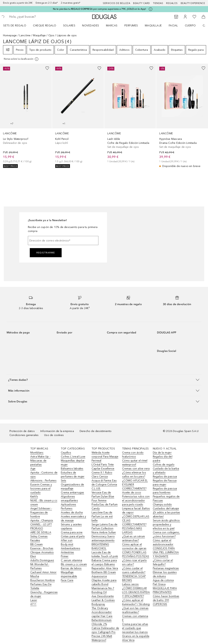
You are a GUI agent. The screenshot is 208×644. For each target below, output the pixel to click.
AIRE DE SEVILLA (41, 532)
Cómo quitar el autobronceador (163, 542)
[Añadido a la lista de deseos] (47, 68)
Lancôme (25, 35)
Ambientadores (71, 548)
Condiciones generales (24, 435)
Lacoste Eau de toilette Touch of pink (105, 554)
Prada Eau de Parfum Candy (105, 506)
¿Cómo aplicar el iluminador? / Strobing (136, 602)
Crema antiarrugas (72, 492)
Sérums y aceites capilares (71, 526)
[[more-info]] (21, 59)
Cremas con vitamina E (135, 618)
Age (33, 469)
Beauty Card (142, 3)
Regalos (172, 3)
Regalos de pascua (165, 477)
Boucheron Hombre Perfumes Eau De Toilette (43, 584)
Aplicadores (68, 504)
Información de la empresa (57, 431)
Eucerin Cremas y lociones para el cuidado (41, 489)
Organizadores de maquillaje (72, 487)
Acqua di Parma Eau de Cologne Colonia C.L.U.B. (104, 485)
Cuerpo (190, 26)
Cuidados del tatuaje (166, 508)
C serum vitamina (71, 560)
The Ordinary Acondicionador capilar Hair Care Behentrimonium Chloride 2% (102, 616)
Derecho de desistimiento (96, 431)
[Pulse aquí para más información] (151, 9)
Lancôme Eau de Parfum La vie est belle (102, 516)
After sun (67, 540)
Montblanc (37, 453)
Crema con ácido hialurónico (133, 455)
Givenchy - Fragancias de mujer (44, 594)
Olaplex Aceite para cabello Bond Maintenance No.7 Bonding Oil (104, 586)
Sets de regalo (15, 26)
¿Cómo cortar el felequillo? (163, 562)
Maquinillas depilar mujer (73, 463)
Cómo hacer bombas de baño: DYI (166, 598)
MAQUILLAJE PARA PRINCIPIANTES (165, 590)
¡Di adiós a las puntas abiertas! (166, 514)
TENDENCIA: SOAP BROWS (134, 578)
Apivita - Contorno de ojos (44, 475)
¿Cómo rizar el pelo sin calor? (134, 562)
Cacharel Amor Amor (44, 572)
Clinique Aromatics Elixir (42, 554)
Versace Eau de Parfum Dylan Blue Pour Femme (103, 496)
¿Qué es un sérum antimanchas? (133, 538)
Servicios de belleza (116, 3)
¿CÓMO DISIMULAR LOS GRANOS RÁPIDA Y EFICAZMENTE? (136, 592)
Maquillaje (153, 26)
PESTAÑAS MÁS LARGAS (132, 530)
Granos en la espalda (136, 636)
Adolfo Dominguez (42, 560)
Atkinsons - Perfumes (43, 481)
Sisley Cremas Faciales (39, 538)
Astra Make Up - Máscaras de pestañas (40, 461)
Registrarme (46, 253)
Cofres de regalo (164, 465)
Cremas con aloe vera (136, 469)
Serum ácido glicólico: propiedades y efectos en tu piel (166, 524)
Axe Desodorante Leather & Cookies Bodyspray (103, 600)
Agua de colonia (163, 580)
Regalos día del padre (163, 459)
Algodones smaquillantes (69, 498)
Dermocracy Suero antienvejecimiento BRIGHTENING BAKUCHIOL (103, 542)
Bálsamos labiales (72, 469)
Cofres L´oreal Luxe (73, 457)
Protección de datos (22, 431)
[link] (26, 116)
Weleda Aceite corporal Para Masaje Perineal (105, 457)
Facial (173, 26)
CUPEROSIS (160, 604)
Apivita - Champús (42, 520)
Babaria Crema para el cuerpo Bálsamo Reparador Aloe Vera (105, 564)
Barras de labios (71, 568)
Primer (65, 556)
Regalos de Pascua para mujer (165, 483)
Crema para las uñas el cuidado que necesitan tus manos (135, 628)
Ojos (51, 35)
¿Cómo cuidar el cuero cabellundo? (134, 570)
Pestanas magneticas (166, 568)
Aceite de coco (132, 492)
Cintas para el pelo (73, 536)
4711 (33, 604)
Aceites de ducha (72, 512)
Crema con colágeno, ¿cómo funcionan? (166, 534)
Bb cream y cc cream (74, 564)
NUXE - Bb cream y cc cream (44, 502)
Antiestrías (67, 552)
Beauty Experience (193, 3)
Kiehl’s (34, 496)
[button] (104, 380)
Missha (35, 576)
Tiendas (158, 3)
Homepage (10, 35)
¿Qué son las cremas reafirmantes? (135, 610)
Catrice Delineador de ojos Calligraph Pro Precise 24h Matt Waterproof (105, 634)
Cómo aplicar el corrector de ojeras (134, 546)
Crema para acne (72, 532)
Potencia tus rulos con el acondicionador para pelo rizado (136, 500)
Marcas (112, 26)
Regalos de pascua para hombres (165, 491)
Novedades (91, 26)
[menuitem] (17, 25)
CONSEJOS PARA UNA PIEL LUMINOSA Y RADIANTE (166, 552)
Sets (64, 481)
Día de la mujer (162, 453)
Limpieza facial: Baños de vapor (136, 510)
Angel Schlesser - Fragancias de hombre (41, 512)
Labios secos (130, 584)
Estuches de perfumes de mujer (73, 475)
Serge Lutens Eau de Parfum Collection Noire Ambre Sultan (105, 528)
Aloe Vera (128, 640)
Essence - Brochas (42, 548)
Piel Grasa (159, 584)
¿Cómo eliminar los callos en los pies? (134, 475)
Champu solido (162, 504)
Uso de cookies (54, 435)
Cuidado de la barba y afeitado (166, 471)
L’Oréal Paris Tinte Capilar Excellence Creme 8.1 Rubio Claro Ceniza (103, 471)
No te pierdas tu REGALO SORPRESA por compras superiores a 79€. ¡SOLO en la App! (100, 9)
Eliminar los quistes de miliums (165, 574)
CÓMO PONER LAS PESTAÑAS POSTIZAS (136, 554)
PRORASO (37, 528)
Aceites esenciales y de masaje (73, 518)
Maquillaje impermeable (69, 574)
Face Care (67, 580)
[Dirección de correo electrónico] (63, 241)
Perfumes (131, 26)
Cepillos (66, 453)
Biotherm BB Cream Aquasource (104, 574)
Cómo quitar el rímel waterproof (135, 463)
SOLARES (69, 26)
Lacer (34, 600)
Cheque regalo (45, 26)
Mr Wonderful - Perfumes (40, 566)
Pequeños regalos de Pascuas (166, 498)
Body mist (67, 544)
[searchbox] (36, 17)
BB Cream (37, 544)
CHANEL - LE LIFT (41, 524)
